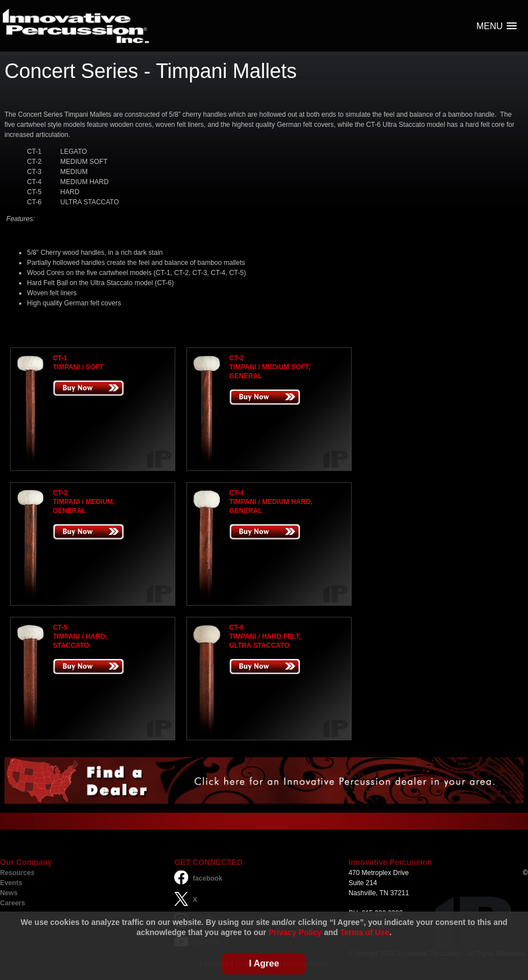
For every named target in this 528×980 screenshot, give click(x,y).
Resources (17, 873)
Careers (13, 903)
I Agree (264, 963)
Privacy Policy (295, 932)
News (9, 893)
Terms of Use (365, 932)
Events (11, 883)
